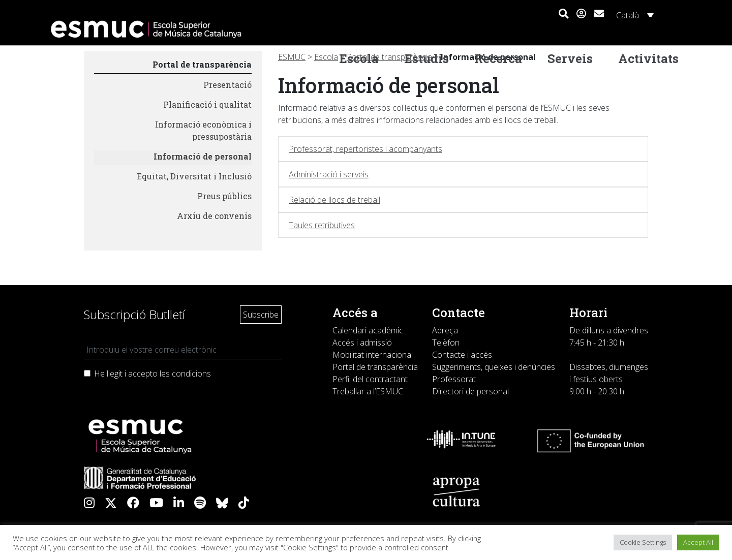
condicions (191, 374)
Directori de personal (470, 391)
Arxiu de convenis (214, 216)
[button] (563, 14)
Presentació (227, 85)
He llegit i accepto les (152, 374)
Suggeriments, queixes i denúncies (494, 367)
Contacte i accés (462, 355)
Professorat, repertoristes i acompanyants (365, 149)
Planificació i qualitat (207, 104)
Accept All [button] (698, 542)
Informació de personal (203, 156)
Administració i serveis (329, 174)
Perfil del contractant (370, 379)
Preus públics (224, 196)
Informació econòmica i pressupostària (203, 130)
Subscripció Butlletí (134, 314)
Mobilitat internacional (373, 355)
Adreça (445, 330)
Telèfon (446, 343)
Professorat (454, 379)
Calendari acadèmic (368, 330)
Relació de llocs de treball (334, 200)
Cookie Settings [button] (643, 542)
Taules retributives (322, 225)
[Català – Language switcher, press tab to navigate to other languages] (633, 15)
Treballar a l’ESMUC (368, 391)
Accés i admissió (362, 343)
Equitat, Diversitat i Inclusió (194, 176)
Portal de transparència (202, 64)
